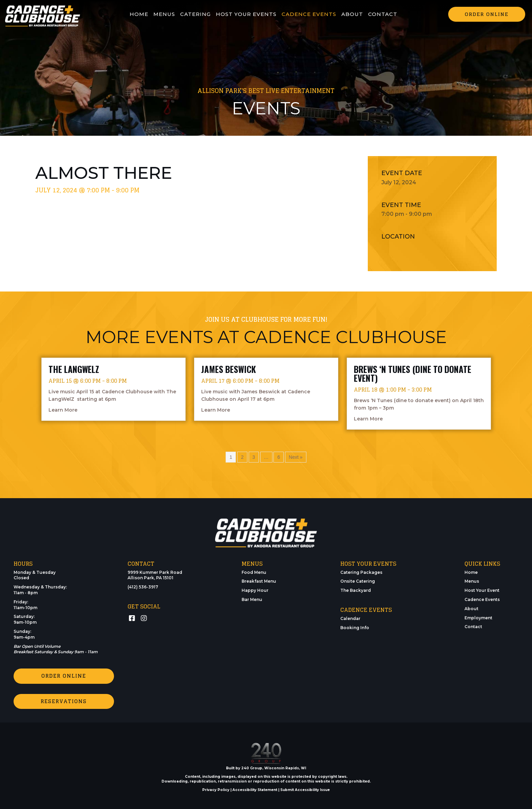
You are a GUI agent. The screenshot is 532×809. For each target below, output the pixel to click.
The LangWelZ (74, 369)
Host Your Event (482, 590)
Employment (478, 618)
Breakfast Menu (259, 581)
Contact (473, 627)
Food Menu (254, 572)
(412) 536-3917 (143, 587)
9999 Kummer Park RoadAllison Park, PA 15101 (155, 575)
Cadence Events (482, 599)
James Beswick (229, 369)
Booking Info (355, 628)
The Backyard (356, 590)
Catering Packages (361, 572)
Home (471, 572)
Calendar (350, 618)
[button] (487, 14)
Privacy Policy (216, 789)
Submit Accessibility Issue (305, 789)
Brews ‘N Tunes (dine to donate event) (413, 373)
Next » (296, 457)
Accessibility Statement (255, 789)
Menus (472, 581)
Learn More (63, 410)
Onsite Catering (358, 581)
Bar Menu (252, 599)
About (471, 609)
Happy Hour (255, 590)
